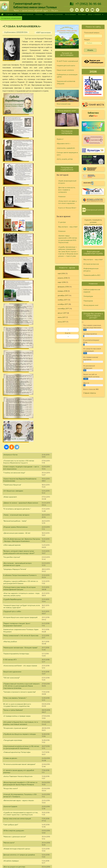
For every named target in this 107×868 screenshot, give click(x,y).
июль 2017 (62, 317)
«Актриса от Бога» (10, 205)
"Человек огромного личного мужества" (20, 442)
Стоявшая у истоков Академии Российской (21, 623)
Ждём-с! (60, 139)
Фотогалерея (70, 14)
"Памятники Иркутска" (12, 235)
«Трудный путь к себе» (12, 362)
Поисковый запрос (92, 33)
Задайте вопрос (93, 830)
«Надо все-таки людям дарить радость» (19, 683)
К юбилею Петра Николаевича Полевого (20, 325)
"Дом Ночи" (8, 713)
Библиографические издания (92, 291)
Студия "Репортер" (73, 840)
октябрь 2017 (63, 304)
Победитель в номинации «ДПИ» (67, 76)
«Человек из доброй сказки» (15, 677)
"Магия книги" (9, 593)
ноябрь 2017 (63, 300)
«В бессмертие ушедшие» (14, 581)
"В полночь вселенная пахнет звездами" (19, 514)
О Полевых (30, 835)
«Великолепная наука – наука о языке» (19, 551)
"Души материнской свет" (14, 762)
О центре (10, 15)
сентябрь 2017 (63, 309)
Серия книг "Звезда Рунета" (14, 768)
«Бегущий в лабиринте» (13, 707)
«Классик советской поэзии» (15, 725)
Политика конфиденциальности (89, 846)
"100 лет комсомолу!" (11, 428)
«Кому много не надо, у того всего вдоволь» (67, 202)
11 (36, 818)
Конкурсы (70, 835)
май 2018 (61, 273)
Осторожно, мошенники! (11, 18)
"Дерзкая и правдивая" (13, 750)
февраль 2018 (63, 287)
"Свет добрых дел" (11, 575)
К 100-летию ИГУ (10, 410)
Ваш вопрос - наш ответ (68, 227)
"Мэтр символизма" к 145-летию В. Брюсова (21, 386)
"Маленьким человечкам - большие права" (20, 398)
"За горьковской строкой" (14, 629)
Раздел (87, 40)
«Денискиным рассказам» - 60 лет (17, 283)
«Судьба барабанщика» (13, 349)
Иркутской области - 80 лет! (14, 808)
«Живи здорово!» (10, 247)
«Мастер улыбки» (10, 392)
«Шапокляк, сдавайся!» (66, 148)
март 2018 (62, 282)
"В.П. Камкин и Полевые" (13, 701)
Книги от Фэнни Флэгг (67, 208)
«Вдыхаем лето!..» (67, 47)
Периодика (88, 301)
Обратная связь (83, 849)
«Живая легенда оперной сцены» (17, 599)
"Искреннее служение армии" (15, 478)
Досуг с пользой (95, 15)
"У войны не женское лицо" (14, 223)
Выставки (82, 14)
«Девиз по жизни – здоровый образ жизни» (21, 253)
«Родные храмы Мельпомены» (16, 277)
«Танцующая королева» (13, 490)
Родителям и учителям (54, 14)
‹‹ (68, 330)
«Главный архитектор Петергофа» (17, 502)
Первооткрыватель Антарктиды (16, 404)
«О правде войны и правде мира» (17, 466)
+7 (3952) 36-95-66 (88, 4)
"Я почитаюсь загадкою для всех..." (17, 259)
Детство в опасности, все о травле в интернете (67, 190)
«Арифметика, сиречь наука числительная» (20, 695)
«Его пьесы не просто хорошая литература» (21, 665)
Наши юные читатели (65, 70)
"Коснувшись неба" (11, 737)
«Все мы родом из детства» (14, 617)
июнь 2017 (62, 322)
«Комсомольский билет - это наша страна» (20, 416)
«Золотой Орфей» (10, 557)
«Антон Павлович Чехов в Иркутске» (18, 526)
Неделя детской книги (66, 66)
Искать (90, 50)
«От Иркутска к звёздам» (13, 241)
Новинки (39, 14)
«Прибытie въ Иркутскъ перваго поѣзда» (20, 484)
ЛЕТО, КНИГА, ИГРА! (65, 159)
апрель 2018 (63, 278)
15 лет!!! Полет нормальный (67, 61)
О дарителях (31, 838)
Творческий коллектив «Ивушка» (66, 82)
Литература (88, 296)
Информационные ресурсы (91, 270)
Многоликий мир (64, 104)
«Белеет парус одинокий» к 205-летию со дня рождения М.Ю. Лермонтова (68, 239)
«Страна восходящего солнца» (16, 659)
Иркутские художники (12, 422)
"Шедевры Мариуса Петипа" (15, 319)
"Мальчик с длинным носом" (15, 587)
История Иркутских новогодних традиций (20, 368)
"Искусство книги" (11, 539)
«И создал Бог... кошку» (12, 647)
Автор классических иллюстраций (17, 569)
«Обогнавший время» (12, 295)
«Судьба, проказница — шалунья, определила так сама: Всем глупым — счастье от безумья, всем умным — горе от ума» (68, 252)
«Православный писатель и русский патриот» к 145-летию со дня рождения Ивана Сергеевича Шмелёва (22, 436)
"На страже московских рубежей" (17, 802)
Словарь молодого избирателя (16, 653)
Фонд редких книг (91, 305)
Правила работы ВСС (92, 275)
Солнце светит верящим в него (67, 154)
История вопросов (91, 264)
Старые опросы (90, 393)
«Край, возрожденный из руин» (67, 182)
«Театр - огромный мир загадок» (16, 265)
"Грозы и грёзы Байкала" (13, 460)
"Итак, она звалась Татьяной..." (15, 448)
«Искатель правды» (11, 611)
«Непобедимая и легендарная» (16, 689)
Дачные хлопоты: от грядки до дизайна (19, 605)
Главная (2, 14)
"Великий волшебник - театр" (15, 271)
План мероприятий (25, 14)
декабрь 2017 (63, 295)
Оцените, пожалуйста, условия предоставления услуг (93, 222)
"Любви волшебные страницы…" (16, 671)
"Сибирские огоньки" (74, 832)
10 (32, 818)
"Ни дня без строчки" (12, 307)
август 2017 (62, 313)
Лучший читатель (73, 837)
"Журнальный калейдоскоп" (14, 641)
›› (68, 336)
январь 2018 (63, 291)
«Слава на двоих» (10, 508)
